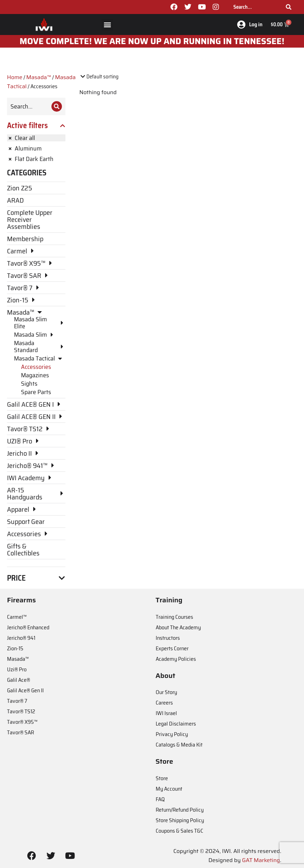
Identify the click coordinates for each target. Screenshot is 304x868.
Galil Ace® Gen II (25, 690)
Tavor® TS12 (21, 711)
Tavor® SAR (20, 732)
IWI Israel (166, 713)
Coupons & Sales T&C (179, 831)
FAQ (160, 799)
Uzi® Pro (17, 669)
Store (162, 778)
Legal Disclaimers (176, 724)
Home (15, 77)
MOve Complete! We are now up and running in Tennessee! (152, 41)
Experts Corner (172, 648)
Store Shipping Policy (180, 820)
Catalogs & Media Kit (179, 745)
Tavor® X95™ (22, 722)
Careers (164, 703)
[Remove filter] (36, 138)
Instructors (168, 638)
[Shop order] (109, 77)
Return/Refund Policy (180, 810)
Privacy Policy (172, 734)
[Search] (289, 7)
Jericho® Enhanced (28, 627)
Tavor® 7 (17, 701)
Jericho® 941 (21, 638)
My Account (169, 789)
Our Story (166, 692)
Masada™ (39, 77)
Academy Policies (176, 659)
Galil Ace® (19, 680)
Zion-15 (15, 648)
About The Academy (178, 627)
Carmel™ (17, 617)
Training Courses (174, 617)
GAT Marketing (261, 860)
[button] (107, 25)
